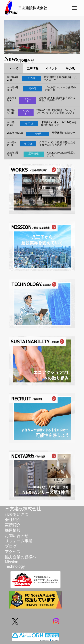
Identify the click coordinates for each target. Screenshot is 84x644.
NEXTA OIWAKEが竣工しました (61, 154)
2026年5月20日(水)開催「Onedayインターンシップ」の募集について (56, 112)
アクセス (13, 552)
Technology (15, 566)
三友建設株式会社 (23, 509)
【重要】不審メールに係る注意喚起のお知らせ (59, 124)
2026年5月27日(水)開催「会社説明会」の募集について (57, 99)
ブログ (11, 546)
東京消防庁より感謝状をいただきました (60, 79)
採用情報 (13, 530)
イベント (51, 69)
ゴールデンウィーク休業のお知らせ (60, 89)
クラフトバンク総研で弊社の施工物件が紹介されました (57, 144)
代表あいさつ (17, 514)
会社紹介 (13, 520)
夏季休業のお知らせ (63, 133)
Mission (12, 562)
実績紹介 (13, 525)
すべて (14, 69)
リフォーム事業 (19, 541)
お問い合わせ (17, 536)
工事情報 (33, 69)
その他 (70, 69)
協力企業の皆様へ (21, 557)
